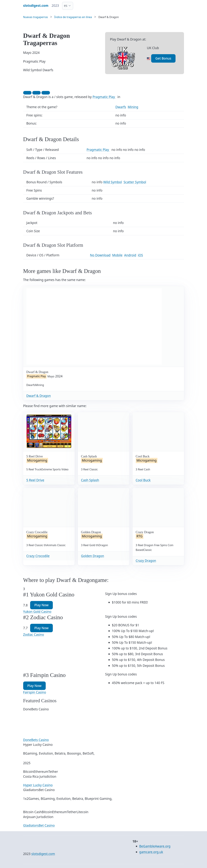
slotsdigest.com (43, 854)
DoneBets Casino (36, 740)
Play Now (41, 605)
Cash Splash (90, 480)
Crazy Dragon (146, 561)
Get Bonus (163, 58)
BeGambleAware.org (155, 846)
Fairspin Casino (35, 692)
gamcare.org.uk (151, 852)
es (66, 6)
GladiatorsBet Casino (39, 825)
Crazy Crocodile (38, 556)
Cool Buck (143, 480)
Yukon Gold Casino (37, 612)
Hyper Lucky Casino (38, 785)
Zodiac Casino (34, 635)
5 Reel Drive (35, 480)
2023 (55, 6)
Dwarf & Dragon (39, 396)
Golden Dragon (93, 556)
